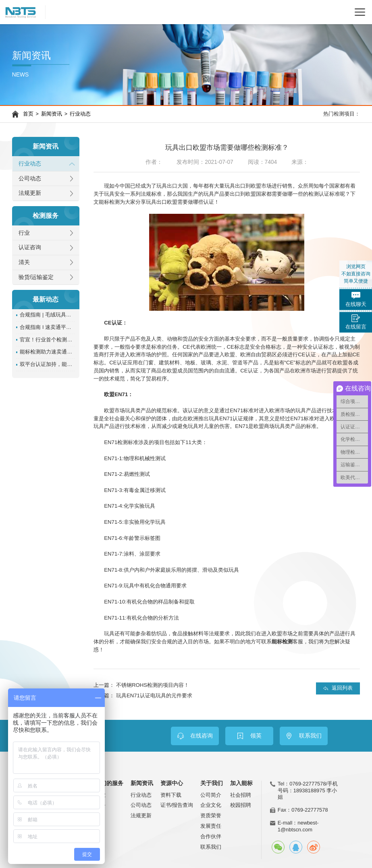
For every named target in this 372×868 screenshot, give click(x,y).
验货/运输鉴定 (36, 277)
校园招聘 (241, 805)
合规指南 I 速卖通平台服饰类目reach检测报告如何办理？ (47, 327)
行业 (24, 233)
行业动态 (80, 114)
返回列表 (342, 688)
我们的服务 (109, 783)
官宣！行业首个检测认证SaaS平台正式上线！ (47, 340)
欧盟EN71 (116, 394)
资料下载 (171, 795)
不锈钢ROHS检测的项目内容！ (153, 685)
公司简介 (211, 795)
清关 (24, 262)
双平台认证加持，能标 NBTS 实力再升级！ (47, 364)
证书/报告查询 (177, 805)
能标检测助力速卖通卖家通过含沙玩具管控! (47, 352)
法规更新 (30, 193)
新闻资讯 (52, 114)
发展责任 (211, 826)
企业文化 (211, 805)
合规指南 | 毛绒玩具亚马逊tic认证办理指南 (47, 315)
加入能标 (241, 783)
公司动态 (30, 179)
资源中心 (172, 783)
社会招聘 (241, 795)
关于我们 (212, 783)
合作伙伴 (211, 836)
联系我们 (211, 847)
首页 (28, 114)
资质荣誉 (211, 815)
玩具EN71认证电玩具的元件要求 (154, 695)
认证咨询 (30, 247)
